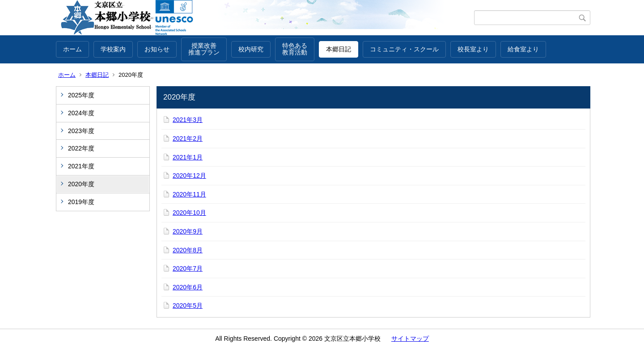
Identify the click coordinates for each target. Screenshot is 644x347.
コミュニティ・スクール (404, 49)
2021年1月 (188, 157)
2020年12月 (189, 176)
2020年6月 (188, 287)
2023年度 (81, 131)
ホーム (72, 49)
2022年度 (81, 148)
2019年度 (81, 202)
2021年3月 (188, 120)
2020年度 (81, 184)
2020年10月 (189, 213)
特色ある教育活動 (295, 49)
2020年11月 (189, 194)
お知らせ (157, 49)
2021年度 (81, 166)
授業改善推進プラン (204, 49)
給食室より (523, 49)
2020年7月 (188, 268)
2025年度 (81, 95)
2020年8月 (188, 250)
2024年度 (81, 113)
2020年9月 (188, 231)
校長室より (473, 49)
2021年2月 (188, 138)
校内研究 (251, 49)
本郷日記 (339, 49)
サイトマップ (410, 339)
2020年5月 (188, 305)
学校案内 (113, 49)
